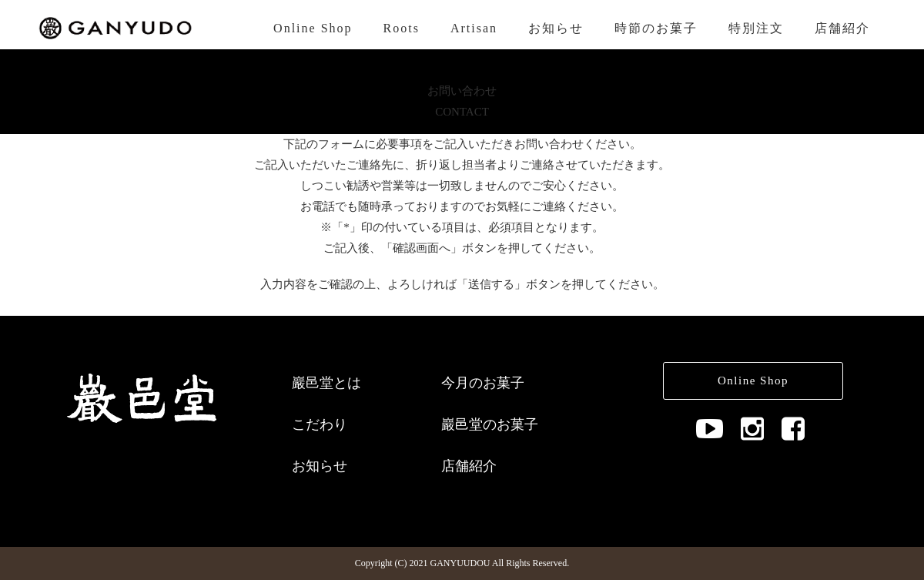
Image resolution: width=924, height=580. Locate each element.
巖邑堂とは (326, 383)
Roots (402, 28)
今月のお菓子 (483, 383)
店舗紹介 (842, 28)
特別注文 (756, 28)
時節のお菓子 (656, 28)
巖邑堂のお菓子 (490, 424)
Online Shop (313, 28)
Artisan (474, 28)
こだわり (320, 424)
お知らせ (556, 28)
